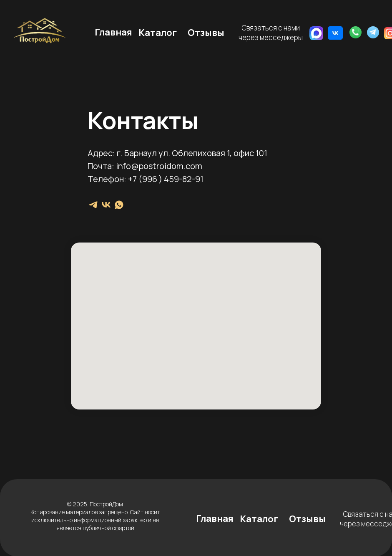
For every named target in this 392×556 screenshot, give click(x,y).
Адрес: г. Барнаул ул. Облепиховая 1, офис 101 (177, 153)
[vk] (106, 205)
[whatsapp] (119, 205)
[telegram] (93, 205)
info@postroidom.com (159, 166)
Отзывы (206, 33)
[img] (335, 33)
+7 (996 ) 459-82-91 (166, 179)
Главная (113, 32)
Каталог (158, 33)
